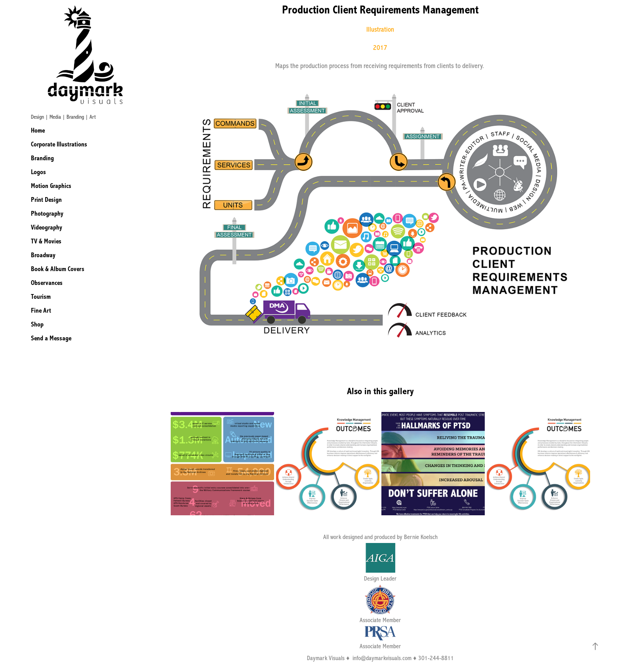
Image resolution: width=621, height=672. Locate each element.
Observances (47, 283)
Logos (38, 172)
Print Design (46, 200)
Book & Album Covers (58, 269)
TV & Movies (46, 241)
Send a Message (51, 338)
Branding (42, 158)
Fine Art (41, 310)
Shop (37, 324)
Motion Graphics (51, 186)
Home (38, 130)
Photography (47, 214)
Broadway (43, 255)
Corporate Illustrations (59, 144)
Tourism (41, 297)
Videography (47, 227)
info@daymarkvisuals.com (382, 658)
